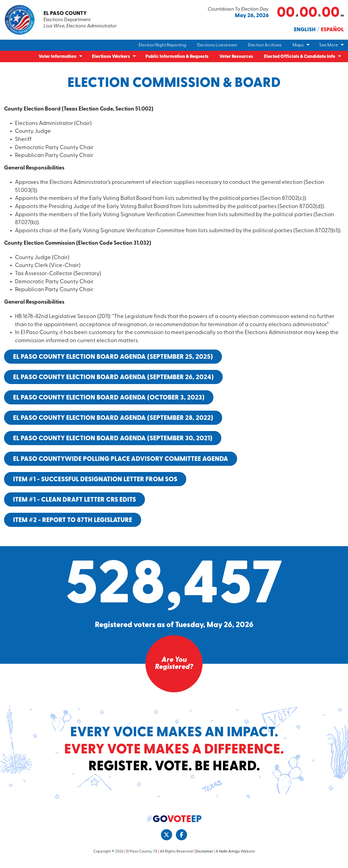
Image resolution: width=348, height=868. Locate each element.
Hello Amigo (229, 857)
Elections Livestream (217, 45)
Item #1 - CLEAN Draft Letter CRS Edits (74, 505)
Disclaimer (204, 857)
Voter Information (58, 57)
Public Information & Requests (177, 57)
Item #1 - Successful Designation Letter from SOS (95, 485)
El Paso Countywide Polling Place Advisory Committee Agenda (121, 464)
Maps (298, 45)
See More (329, 45)
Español (332, 30)
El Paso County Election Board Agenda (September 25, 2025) (113, 362)
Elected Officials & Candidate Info (300, 57)
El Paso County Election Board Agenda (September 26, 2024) (113, 383)
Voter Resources (236, 57)
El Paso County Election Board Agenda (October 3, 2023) (109, 403)
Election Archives (265, 45)
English (305, 30)
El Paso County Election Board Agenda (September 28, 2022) (113, 423)
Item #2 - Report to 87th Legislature (73, 526)
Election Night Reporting (162, 45)
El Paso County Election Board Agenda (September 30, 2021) (113, 444)
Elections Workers (111, 57)
